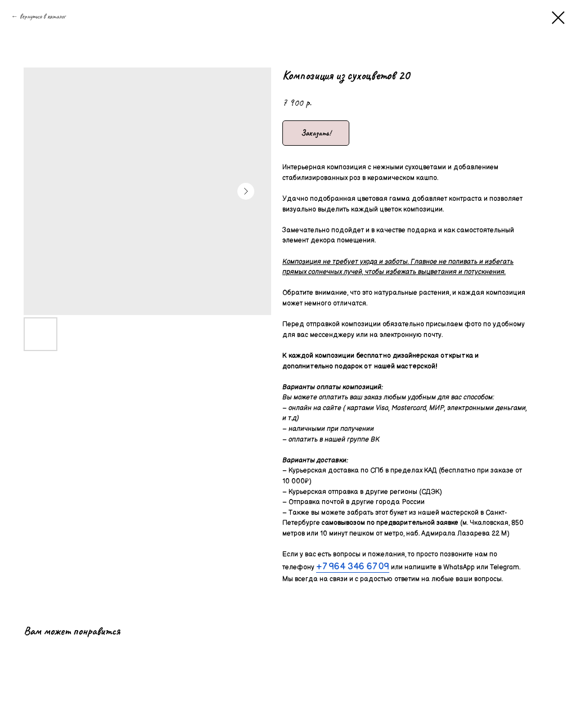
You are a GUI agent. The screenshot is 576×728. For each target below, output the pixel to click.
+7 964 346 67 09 (353, 567)
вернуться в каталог (42, 16)
